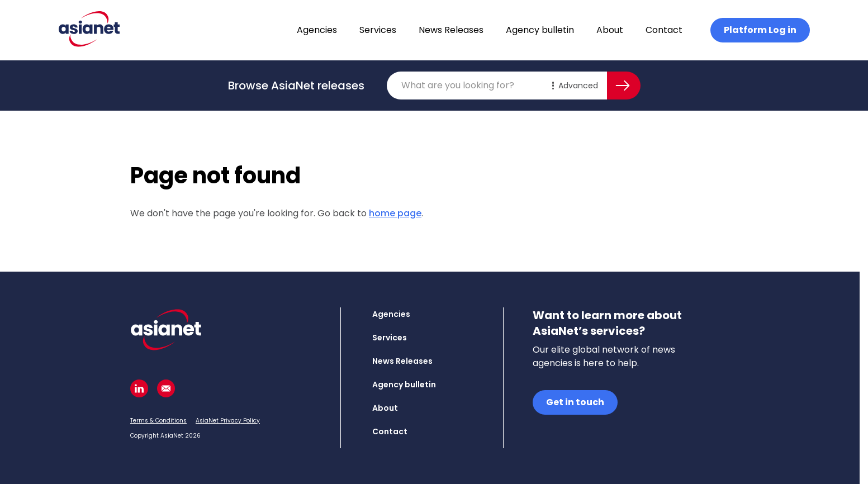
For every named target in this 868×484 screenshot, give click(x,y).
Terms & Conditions (158, 421)
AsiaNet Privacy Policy (228, 421)
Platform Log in (760, 30)
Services (378, 30)
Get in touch (575, 402)
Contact (664, 30)
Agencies (317, 30)
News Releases (451, 30)
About (610, 30)
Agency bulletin (540, 30)
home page (395, 213)
